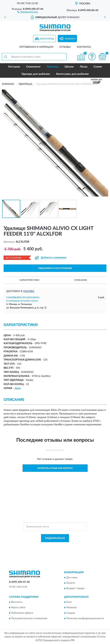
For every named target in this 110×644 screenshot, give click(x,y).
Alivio (18, 388)
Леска (84, 67)
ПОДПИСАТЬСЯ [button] (55, 538)
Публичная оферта (22, 613)
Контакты (84, 47)
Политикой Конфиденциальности (73, 546)
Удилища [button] (53, 67)
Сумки (98, 67)
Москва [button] (29, 291)
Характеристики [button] (29, 280)
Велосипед (47, 39)
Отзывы (65, 47)
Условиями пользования (51, 549)
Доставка (72, 578)
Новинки (71, 608)
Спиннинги (33, 67)
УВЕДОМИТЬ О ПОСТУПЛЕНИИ (55, 268)
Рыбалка (70, 39)
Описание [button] (81, 280)
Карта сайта (18, 608)
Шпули (69, 67)
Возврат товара (75, 588)
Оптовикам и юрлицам (36, 47)
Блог (69, 602)
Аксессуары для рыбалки (72, 74)
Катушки (14, 67)
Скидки (71, 613)
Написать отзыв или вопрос (55, 468)
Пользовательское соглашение (29, 619)
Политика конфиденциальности (85, 619)
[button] (28, 12)
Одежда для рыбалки (36, 74)
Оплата (71, 583)
